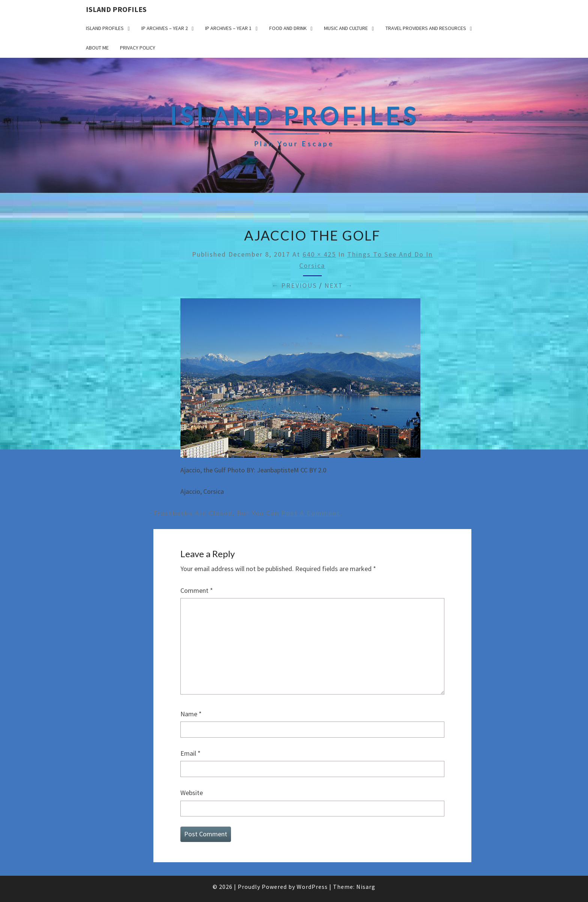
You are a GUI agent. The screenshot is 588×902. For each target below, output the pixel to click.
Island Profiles (116, 9)
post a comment (311, 513)
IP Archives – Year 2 (165, 28)
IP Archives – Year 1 (228, 28)
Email (190, 753)
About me (97, 48)
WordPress (312, 887)
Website (192, 793)
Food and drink (288, 28)
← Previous (294, 285)
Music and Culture (346, 28)
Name (191, 714)
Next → (339, 285)
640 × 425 (319, 254)
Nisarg (366, 887)
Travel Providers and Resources (426, 28)
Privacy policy (138, 48)
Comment (197, 590)
